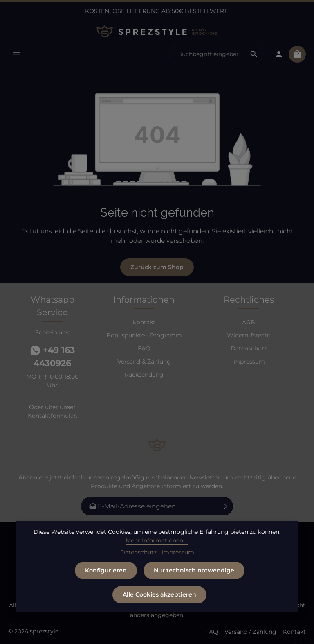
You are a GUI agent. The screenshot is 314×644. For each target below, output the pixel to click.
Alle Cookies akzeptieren (159, 601)
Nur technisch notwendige (194, 577)
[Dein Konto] (278, 55)
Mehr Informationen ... (157, 547)
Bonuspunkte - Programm (144, 336)
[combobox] (206, 55)
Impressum (249, 362)
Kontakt (144, 323)
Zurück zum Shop (157, 268)
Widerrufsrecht (249, 336)
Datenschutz (249, 349)
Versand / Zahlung (250, 632)
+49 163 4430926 (53, 357)
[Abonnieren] (226, 507)
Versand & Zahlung (144, 362)
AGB (249, 323)
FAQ (144, 349)
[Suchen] (253, 55)
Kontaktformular (52, 416)
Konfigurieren (106, 577)
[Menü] (17, 55)
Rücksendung (144, 375)
